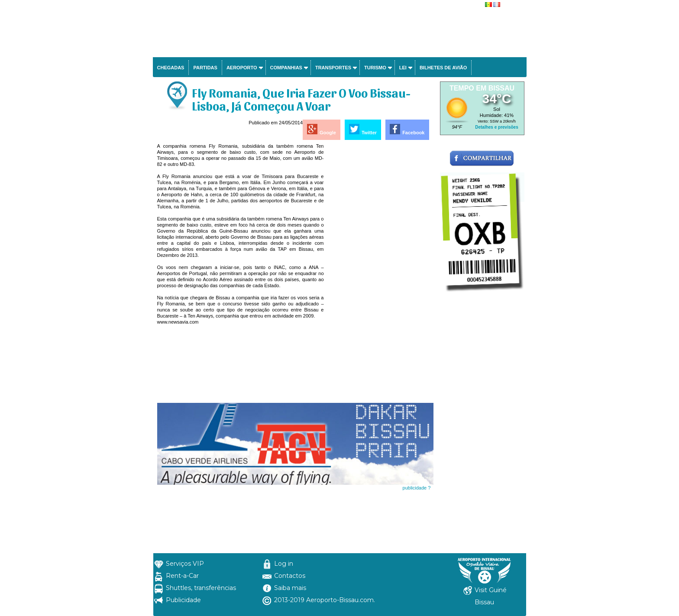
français (511, 5)
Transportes (333, 68)
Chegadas (171, 68)
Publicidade (183, 600)
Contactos (290, 576)
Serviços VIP (185, 564)
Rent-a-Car (182, 576)
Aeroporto (242, 68)
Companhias (286, 68)
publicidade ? (417, 488)
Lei (403, 68)
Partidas (205, 68)
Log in (284, 564)
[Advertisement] (379, 273)
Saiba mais (290, 588)
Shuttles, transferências (201, 588)
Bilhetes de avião (443, 68)
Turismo (375, 68)
